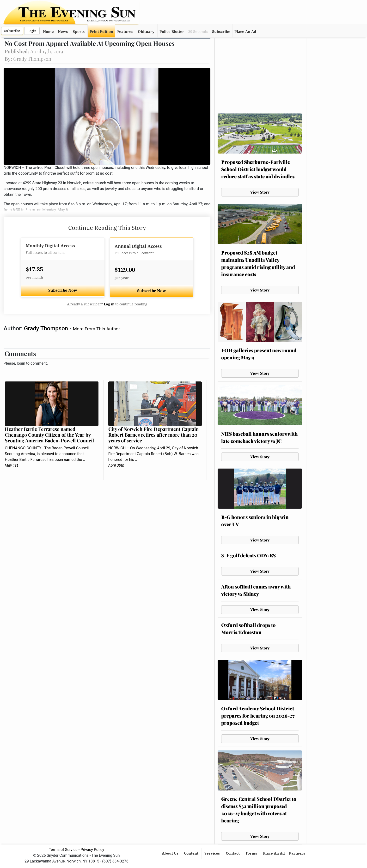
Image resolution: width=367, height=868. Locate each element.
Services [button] (213, 853)
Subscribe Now (63, 290)
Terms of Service (63, 850)
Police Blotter (172, 32)
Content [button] (192, 853)
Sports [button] (79, 32)
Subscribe (12, 31)
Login (32, 31)
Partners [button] (297, 853)
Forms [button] (252, 853)
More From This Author (96, 329)
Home (48, 32)
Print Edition (101, 32)
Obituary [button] (146, 32)
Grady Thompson (47, 328)
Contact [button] (233, 853)
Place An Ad (245, 32)
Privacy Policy (92, 850)
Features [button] (125, 32)
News (63, 32)
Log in (109, 304)
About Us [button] (171, 853)
